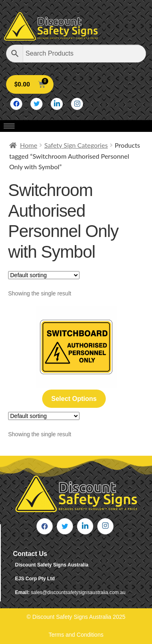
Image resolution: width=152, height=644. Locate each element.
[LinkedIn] (57, 104)
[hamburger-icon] (9, 126)
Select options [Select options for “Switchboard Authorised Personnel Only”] (74, 399)
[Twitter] (36, 104)
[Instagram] (77, 104)
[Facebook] (16, 104)
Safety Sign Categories (76, 145)
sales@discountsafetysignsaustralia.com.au (78, 592)
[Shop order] (44, 275)
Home (29, 145)
